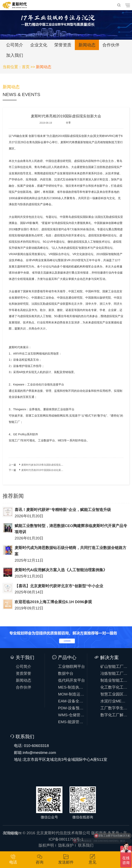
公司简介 (15, 45)
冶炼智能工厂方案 (114, 673)
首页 (26, 67)
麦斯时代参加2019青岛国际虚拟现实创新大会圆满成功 (51, 465)
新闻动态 (87, 45)
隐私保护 (66, 845)
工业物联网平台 (71, 667)
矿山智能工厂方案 (114, 667)
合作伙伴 (111, 45)
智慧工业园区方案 (114, 694)
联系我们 (86, 845)
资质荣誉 (24, 673)
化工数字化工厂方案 (114, 687)
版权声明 (46, 845)
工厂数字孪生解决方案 (114, 708)
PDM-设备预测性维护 (72, 708)
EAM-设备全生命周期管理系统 (72, 701)
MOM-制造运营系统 (72, 694)
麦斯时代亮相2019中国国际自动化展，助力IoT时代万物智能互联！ (57, 470)
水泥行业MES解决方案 (114, 701)
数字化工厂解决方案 (114, 715)
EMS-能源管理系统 (72, 722)
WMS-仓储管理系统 (72, 715)
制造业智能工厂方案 (114, 680)
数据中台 (66, 673)
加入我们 (15, 55)
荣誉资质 (63, 45)
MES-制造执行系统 (72, 687)
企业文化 (39, 45)
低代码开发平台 (71, 680)
